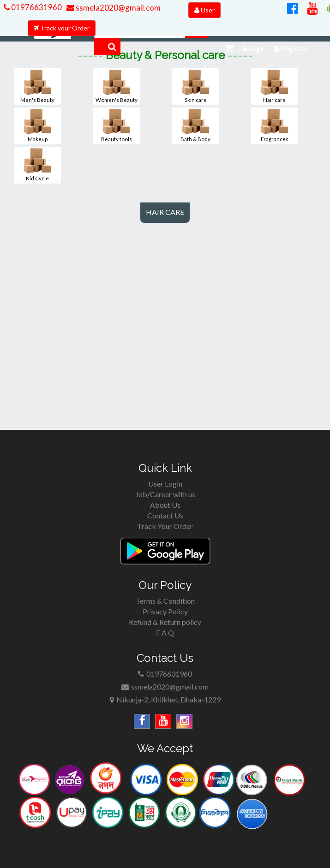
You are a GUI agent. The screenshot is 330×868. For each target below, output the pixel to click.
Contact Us (165, 515)
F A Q (165, 633)
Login (254, 48)
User (204, 10)
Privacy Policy (165, 611)
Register (291, 48)
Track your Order (62, 28)
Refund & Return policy (165, 622)
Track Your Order (165, 526)
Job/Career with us (165, 494)
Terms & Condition (165, 601)
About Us (165, 505)
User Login (165, 484)
